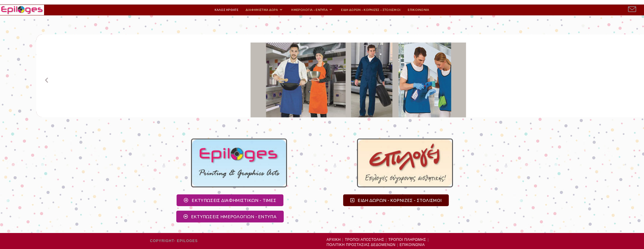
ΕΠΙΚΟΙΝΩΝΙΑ (412, 245)
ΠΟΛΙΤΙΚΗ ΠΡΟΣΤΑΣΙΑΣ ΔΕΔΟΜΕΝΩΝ (361, 245)
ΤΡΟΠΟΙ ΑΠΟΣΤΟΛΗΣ (365, 240)
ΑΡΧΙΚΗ (334, 240)
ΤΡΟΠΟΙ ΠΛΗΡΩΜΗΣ (407, 240)
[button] (90, 86)
